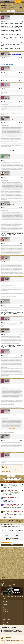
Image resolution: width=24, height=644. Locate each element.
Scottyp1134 (6, 515)
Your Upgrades (7, 625)
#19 (21, 440)
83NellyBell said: (5, 181)
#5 (21, 102)
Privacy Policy (5, 586)
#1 (23, 21)
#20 (21, 459)
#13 (21, 306)
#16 (21, 355)
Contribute (12, 545)
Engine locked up (11, 485)
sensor (5, 516)
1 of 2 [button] (8, 11)
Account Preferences (8, 621)
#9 (21, 208)
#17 (21, 385)
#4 (21, 89)
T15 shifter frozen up (12, 490)
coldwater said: (5, 388)
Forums (5, 604)
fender (14, 486)
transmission (14, 493)
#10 (21, 243)
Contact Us (4, 585)
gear (12, 492)
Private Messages (7, 623)
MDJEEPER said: (5, 125)
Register (8, 581)
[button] (12, 136)
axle (15, 507)
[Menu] (2, 2)
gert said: (3, 75)
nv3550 (19, 515)
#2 (21, 58)
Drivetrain (9, 486)
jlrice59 (5, 492)
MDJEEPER (4, 8)
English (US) (4, 583)
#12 (21, 283)
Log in (3, 581)
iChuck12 (5, 507)
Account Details (7, 619)
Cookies (3, 580)
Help (10, 586)
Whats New (6, 606)
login (12, 641)
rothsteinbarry (6, 500)
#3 (21, 72)
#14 (21, 323)
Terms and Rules (12, 585)
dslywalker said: (5, 105)
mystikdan (5, 486)
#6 (21, 122)
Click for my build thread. (7, 64)
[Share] (21, 21)
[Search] (22, 1)
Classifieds (6, 611)
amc (13, 507)
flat (16, 486)
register (7, 641)
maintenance (16, 492)
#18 (21, 415)
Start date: (14, 8)
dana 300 (15, 515)
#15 (21, 334)
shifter (10, 493)
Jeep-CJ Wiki (6, 613)
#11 (21, 262)
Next (13, 11)
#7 (21, 160)
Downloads (6, 610)
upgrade (19, 507)
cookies (10, 630)
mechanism (6, 493)
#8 (21, 178)
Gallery (5, 608)
